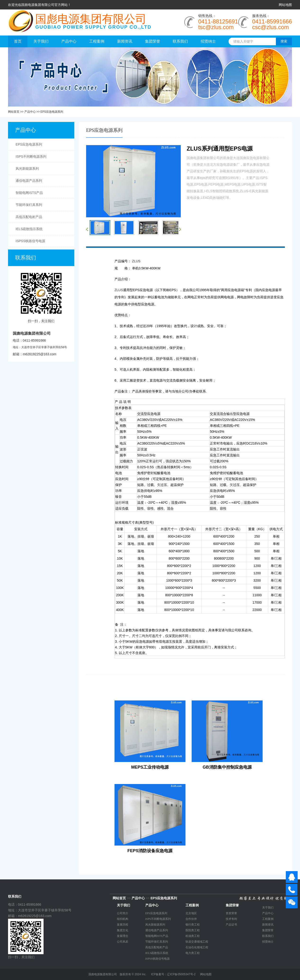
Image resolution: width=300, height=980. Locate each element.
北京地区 (191, 913)
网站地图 (285, 5)
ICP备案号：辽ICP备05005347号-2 (173, 974)
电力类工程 (193, 953)
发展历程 (123, 925)
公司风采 (123, 942)
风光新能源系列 (27, 169)
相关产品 (98, 693)
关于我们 (41, 41)
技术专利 (231, 919)
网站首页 (14, 112)
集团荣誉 (153, 41)
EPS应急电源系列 (52, 112)
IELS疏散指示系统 (29, 229)
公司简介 (123, 913)
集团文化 (123, 930)
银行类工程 (193, 925)
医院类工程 (193, 930)
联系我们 (180, 41)
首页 (18, 41)
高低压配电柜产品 (29, 217)
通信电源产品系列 (29, 181)
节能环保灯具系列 (29, 205)
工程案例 (97, 41)
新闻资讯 (125, 41)
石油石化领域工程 (197, 947)
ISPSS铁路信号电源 (30, 241)
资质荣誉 (231, 913)
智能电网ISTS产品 (29, 193)
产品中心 (69, 41)
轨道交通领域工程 (197, 942)
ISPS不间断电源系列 (31, 156)
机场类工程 (193, 936)
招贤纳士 (208, 41)
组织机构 (123, 919)
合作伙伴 (191, 919)
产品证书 (231, 925)
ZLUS (136, 261)
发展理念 (123, 936)
